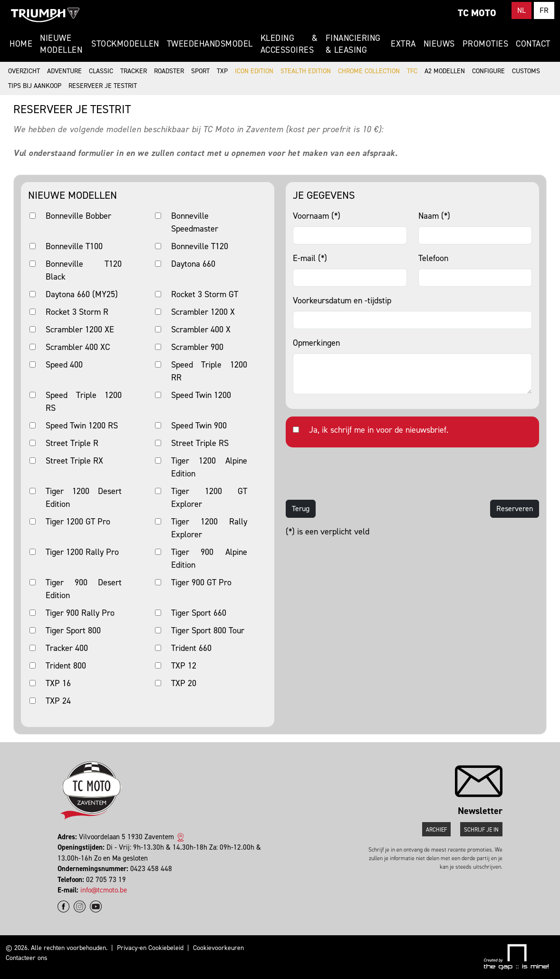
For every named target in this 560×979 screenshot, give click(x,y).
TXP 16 (58, 683)
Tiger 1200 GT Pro (78, 522)
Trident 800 (66, 666)
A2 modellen (445, 71)
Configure (488, 71)
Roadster (169, 71)
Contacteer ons (27, 958)
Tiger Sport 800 (73, 630)
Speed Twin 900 (199, 426)
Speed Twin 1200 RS (82, 426)
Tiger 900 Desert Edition (84, 589)
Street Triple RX (74, 461)
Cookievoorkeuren (218, 948)
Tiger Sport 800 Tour (208, 630)
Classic (101, 71)
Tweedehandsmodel (210, 44)
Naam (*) (434, 216)
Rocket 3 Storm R (77, 312)
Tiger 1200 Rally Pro (82, 552)
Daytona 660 (193, 264)
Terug (301, 509)
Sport (200, 71)
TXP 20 (184, 683)
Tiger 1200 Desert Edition (84, 498)
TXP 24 (58, 701)
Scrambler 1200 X (203, 312)
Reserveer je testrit (103, 86)
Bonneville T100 (74, 246)
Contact (533, 44)
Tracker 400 (67, 648)
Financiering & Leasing (353, 44)
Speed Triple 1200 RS (84, 402)
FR (544, 10)
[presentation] (358, 474)
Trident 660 (191, 648)
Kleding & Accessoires (289, 44)
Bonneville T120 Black (84, 270)
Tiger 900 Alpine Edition (209, 558)
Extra (403, 44)
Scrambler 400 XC (78, 347)
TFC (412, 71)
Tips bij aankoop (35, 86)
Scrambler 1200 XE (80, 330)
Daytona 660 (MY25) (82, 294)
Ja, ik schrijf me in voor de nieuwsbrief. (379, 430)
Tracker (134, 71)
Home (21, 44)
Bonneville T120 (200, 246)
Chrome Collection (369, 71)
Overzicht (24, 71)
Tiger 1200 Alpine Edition (209, 467)
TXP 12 (184, 666)
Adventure (64, 71)
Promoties (486, 44)
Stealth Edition (306, 71)
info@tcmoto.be (104, 890)
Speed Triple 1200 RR (209, 371)
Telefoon (433, 258)
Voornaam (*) (317, 216)
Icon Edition (254, 71)
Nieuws (439, 44)
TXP (222, 71)
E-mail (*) (310, 258)
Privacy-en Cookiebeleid (150, 948)
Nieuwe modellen (61, 44)
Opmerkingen (316, 343)
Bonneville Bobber (78, 216)
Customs (526, 71)
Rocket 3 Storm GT (205, 294)
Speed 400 (64, 365)
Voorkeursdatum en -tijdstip (342, 300)
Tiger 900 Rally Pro (80, 613)
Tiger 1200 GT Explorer (209, 498)
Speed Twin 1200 (201, 395)
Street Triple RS (200, 443)
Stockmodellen (125, 44)
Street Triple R (72, 443)
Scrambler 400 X (201, 330)
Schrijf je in (481, 830)
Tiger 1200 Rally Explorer (209, 528)
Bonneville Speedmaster (195, 222)
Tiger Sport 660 (199, 613)
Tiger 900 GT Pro (201, 582)
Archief (436, 830)
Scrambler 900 (197, 347)
